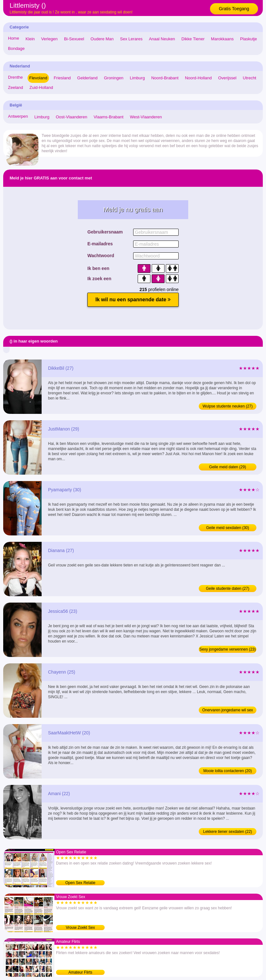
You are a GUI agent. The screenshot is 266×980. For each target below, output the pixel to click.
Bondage (16, 48)
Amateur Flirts (81, 972)
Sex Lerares (131, 39)
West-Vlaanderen (146, 117)
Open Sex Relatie (80, 883)
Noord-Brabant (165, 78)
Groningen (114, 78)
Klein (30, 39)
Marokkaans (222, 39)
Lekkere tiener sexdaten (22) (228, 832)
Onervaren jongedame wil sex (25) (228, 711)
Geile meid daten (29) (227, 467)
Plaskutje (249, 39)
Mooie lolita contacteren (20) (227, 771)
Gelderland (87, 78)
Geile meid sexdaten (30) (228, 528)
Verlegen (49, 39)
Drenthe (15, 77)
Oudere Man (102, 39)
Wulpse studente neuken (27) (228, 406)
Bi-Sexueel (74, 39)
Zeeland (16, 87)
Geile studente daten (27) (227, 589)
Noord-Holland (198, 78)
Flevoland (38, 78)
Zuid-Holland (41, 87)
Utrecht (250, 78)
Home (14, 38)
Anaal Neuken (162, 39)
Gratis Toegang (234, 9)
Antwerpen (18, 116)
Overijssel (227, 78)
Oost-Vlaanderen (71, 117)
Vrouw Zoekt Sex (81, 928)
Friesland (62, 78)
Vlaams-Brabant (108, 117)
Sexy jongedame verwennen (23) (228, 649)
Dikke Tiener (193, 39)
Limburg (137, 78)
